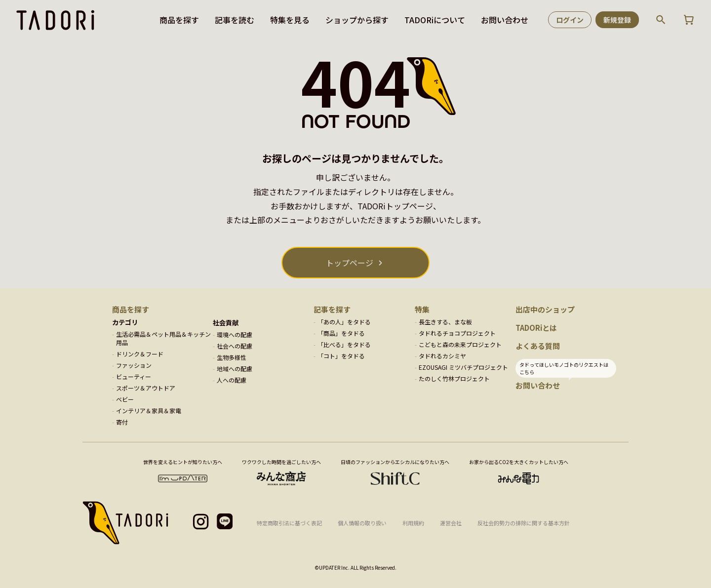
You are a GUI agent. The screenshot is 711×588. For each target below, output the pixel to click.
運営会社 (451, 523)
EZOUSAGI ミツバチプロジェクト (463, 367)
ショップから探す (357, 20)
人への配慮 (232, 380)
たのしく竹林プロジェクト (454, 378)
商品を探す (179, 20)
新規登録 (617, 20)
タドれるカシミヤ (442, 356)
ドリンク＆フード (140, 354)
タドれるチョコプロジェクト (457, 333)
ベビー (125, 399)
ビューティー (134, 376)
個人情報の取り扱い (362, 523)
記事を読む (235, 20)
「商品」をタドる (341, 333)
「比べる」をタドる (344, 344)
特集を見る (290, 20)
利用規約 (413, 523)
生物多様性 (232, 357)
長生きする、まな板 (445, 322)
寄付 (122, 422)
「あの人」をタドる (344, 322)
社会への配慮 (235, 346)
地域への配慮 (235, 369)
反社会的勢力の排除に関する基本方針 (524, 523)
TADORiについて (435, 20)
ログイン (570, 20)
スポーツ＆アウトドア (146, 388)
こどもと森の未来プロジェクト (460, 344)
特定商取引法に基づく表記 (289, 523)
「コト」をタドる (341, 356)
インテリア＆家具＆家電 (149, 411)
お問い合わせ (505, 20)
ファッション (134, 365)
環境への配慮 (235, 334)
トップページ (350, 263)
